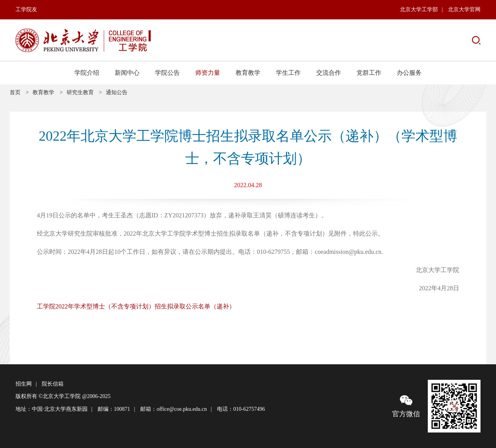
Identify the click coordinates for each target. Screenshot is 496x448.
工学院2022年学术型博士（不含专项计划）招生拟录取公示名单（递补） (136, 306)
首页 (15, 92)
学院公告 (167, 73)
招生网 (24, 384)
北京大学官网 (464, 9)
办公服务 (409, 73)
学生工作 (288, 73)
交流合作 (329, 73)
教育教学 (248, 73)
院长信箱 (53, 384)
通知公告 (117, 92)
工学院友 (26, 9)
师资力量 (208, 73)
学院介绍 (87, 73)
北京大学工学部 (419, 9)
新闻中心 (127, 73)
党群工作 (369, 73)
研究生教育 (80, 92)
